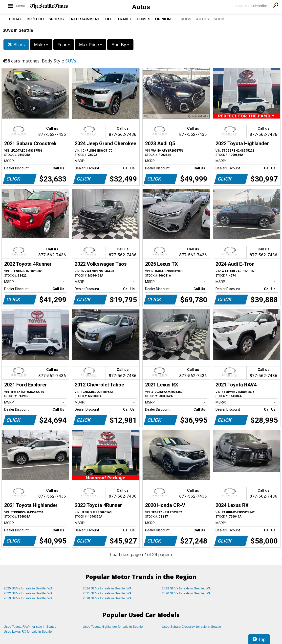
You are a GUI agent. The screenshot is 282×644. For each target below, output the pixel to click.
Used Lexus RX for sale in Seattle (28, 632)
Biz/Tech (35, 19)
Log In (241, 6)
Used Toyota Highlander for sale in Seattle (113, 627)
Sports (56, 19)
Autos (141, 7)
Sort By (120, 45)
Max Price (91, 45)
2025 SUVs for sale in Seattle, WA (28, 588)
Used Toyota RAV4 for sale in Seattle (30, 627)
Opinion (163, 19)
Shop (219, 19)
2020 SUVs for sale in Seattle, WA (186, 593)
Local (16, 19)
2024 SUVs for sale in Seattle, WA (107, 588)
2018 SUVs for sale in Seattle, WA (107, 598)
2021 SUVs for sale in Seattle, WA (107, 593)
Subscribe (259, 6)
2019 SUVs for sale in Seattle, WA (28, 598)
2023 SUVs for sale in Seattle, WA (186, 588)
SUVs (16, 45)
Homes (143, 19)
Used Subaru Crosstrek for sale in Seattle (191, 627)
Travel (125, 19)
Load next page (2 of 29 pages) (141, 555)
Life (109, 19)
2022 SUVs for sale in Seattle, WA (28, 593)
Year (64, 45)
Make (41, 45)
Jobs (186, 19)
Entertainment (84, 19)
